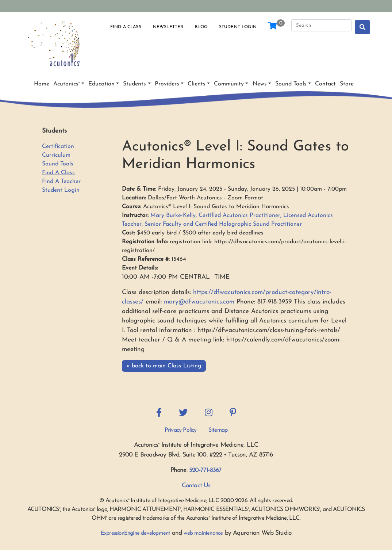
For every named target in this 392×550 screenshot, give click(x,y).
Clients (197, 84)
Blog (201, 27)
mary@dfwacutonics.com (199, 302)
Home (42, 84)
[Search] (322, 26)
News (260, 84)
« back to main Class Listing (164, 366)
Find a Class (126, 27)
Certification (58, 146)
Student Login (238, 27)
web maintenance (203, 533)
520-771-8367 (205, 470)
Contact (325, 84)
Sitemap (218, 430)
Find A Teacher (61, 182)
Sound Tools (291, 84)
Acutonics (67, 84)
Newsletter (168, 27)
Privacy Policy (181, 430)
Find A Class (58, 173)
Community (229, 84)
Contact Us (196, 486)
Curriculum (56, 155)
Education (101, 84)
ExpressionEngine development (135, 533)
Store (347, 84)
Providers (167, 84)
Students (134, 84)
